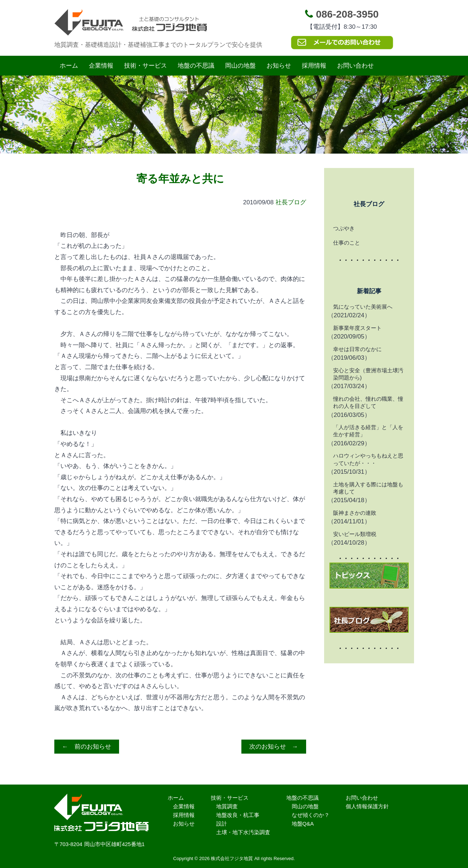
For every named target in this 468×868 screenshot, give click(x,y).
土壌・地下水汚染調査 (243, 832)
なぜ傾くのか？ (311, 815)
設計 (222, 824)
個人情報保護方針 (367, 806)
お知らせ (279, 66)
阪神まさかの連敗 (355, 513)
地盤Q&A (303, 824)
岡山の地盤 (240, 66)
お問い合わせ (355, 66)
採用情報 (314, 66)
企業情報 (101, 66)
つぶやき (344, 228)
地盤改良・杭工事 (238, 815)
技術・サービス (146, 66)
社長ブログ (291, 202)
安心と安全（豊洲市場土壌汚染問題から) (368, 374)
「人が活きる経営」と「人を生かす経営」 (368, 431)
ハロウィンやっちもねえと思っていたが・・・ (368, 459)
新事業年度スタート (357, 328)
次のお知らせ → (274, 747)
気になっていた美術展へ (363, 307)
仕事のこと (347, 243)
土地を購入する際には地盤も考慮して (368, 488)
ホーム (69, 66)
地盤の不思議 (196, 66)
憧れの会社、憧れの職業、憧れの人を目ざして (368, 402)
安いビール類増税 (355, 534)
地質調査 (227, 806)
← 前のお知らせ (87, 747)
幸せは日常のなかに (357, 349)
